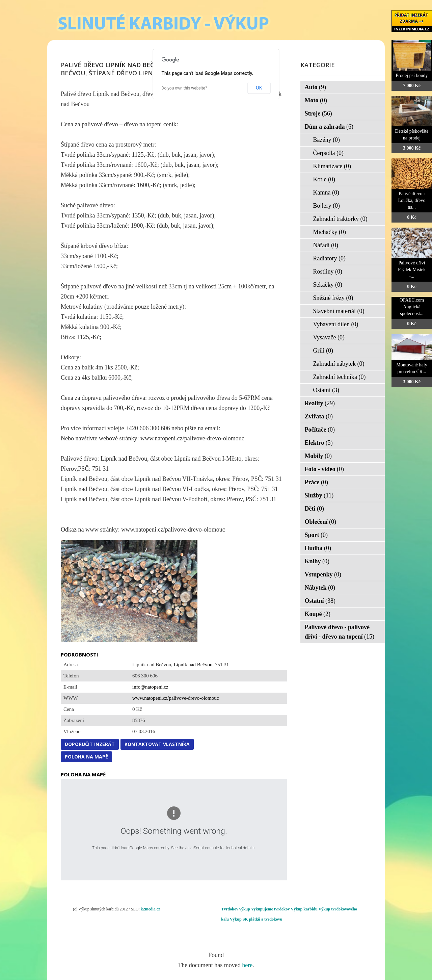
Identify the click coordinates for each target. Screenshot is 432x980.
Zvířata (319, 416)
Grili (323, 351)
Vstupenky (323, 574)
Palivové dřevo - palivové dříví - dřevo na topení (340, 632)
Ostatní (326, 390)
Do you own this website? (184, 88)
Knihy (317, 561)
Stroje (318, 113)
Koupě (318, 614)
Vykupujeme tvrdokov (271, 909)
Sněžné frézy (333, 298)
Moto (316, 100)
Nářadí (326, 245)
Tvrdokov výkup (236, 909)
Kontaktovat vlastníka (157, 744)
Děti (314, 509)
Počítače (320, 430)
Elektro (319, 443)
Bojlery (327, 206)
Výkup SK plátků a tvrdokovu (256, 919)
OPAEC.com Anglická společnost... (412, 307)
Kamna (326, 192)
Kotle (324, 179)
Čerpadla (328, 153)
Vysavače (329, 337)
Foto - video (324, 469)
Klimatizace (332, 166)
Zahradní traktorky (340, 219)
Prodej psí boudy (412, 75)
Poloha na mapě (86, 757)
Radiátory (329, 258)
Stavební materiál (339, 311)
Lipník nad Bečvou (193, 665)
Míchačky (330, 232)
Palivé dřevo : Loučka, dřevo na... (412, 200)
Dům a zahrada (329, 127)
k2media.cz (151, 909)
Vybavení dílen (336, 324)
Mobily (318, 456)
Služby (319, 495)
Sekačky (328, 285)
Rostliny (328, 272)
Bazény (327, 140)
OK (259, 88)
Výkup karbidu (304, 909)
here (247, 965)
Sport (316, 535)
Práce (316, 482)
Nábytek (320, 588)
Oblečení (321, 522)
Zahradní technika (340, 377)
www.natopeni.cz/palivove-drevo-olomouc (175, 698)
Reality (320, 403)
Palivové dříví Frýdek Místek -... (412, 270)
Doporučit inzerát (90, 744)
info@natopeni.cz (150, 687)
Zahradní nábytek (339, 364)
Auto (316, 87)
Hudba (318, 548)
